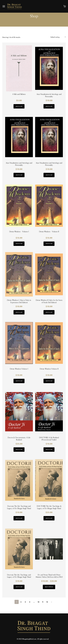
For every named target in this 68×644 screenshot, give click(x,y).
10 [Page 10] (38, 602)
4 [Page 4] (30, 602)
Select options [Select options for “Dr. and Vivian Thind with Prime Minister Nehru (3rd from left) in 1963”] (49, 587)
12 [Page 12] (47, 602)
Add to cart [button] (19, 106)
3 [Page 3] (25, 602)
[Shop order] (58, 37)
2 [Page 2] (21, 602)
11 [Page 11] (43, 602)
